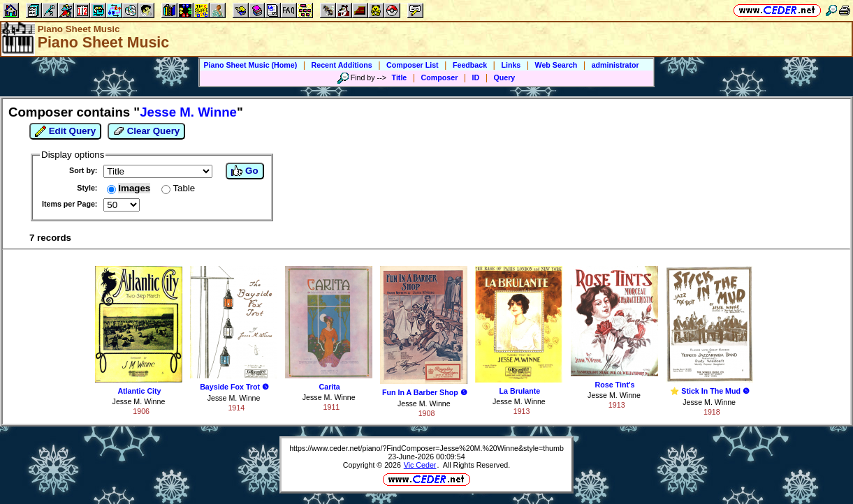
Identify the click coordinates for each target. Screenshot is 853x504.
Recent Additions (342, 65)
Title (400, 77)
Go (245, 171)
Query (505, 77)
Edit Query (65, 131)
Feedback (470, 65)
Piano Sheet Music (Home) (250, 65)
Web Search (556, 65)
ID (476, 77)
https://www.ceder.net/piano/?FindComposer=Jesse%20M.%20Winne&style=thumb (426, 448)
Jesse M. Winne (139, 401)
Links (511, 65)
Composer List (413, 65)
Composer (440, 77)
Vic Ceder (420, 465)
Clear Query (146, 131)
